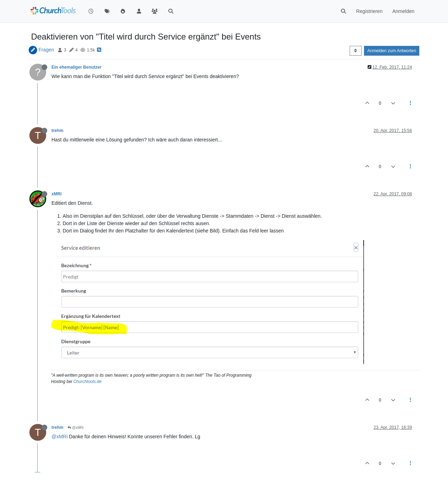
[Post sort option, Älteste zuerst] (355, 51)
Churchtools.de (87, 382)
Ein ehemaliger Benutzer (76, 67)
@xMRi (76, 428)
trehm (57, 131)
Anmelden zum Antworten (392, 51)
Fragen (46, 50)
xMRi (57, 194)
